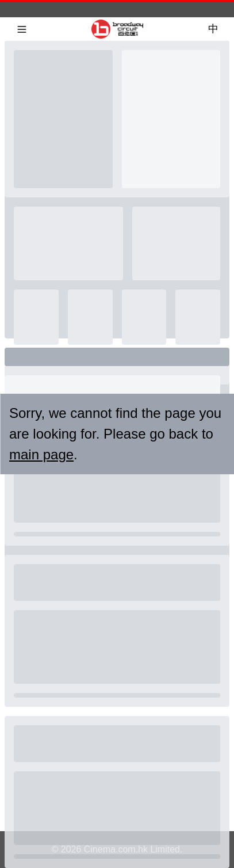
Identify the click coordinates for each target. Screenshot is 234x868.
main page (41, 454)
